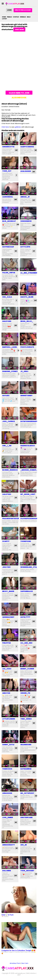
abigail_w (25, 197)
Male (29, 17)
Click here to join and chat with (19, 93)
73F (16, 595)
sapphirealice (27, 591)
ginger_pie (25, 693)
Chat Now (19, 30)
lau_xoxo (7, 669)
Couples (16, 17)
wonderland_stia (29, 567)
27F (35, 325)
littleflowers (9, 719)
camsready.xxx (20, 973)
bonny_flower (27, 669)
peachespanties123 (11, 519)
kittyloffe (25, 247)
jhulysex (6, 567)
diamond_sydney (10, 371)
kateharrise (26, 769)
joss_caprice (9, 421)
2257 (19, 975)
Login (9, 10)
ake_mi (24, 845)
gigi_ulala (7, 297)
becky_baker (8, 591)
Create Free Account (23, 10)
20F (16, 876)
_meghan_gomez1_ (29, 470)
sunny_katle (8, 745)
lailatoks (7, 494)
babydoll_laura (10, 347)
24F (35, 300)
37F (16, 797)
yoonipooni (26, 541)
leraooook (7, 793)
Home (4, 17)
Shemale (23, 17)
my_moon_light (28, 494)
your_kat (7, 171)
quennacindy (8, 617)
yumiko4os (7, 769)
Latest (5, 19)
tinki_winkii (26, 719)
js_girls (24, 371)
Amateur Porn (15, 963)
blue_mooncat (9, 221)
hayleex (6, 396)
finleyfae (7, 643)
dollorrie (7, 871)
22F (34, 200)
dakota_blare (27, 297)
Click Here (5, 127)
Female (9, 17)
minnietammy (26, 396)
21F (34, 251)
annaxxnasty (9, 845)
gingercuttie (8, 147)
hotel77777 (25, 617)
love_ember (8, 817)
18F (36, 150)
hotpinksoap (8, 247)
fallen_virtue (9, 273)
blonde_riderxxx (10, 470)
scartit (6, 541)
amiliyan (6, 693)
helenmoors (26, 745)
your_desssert (27, 871)
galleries (18, 127)
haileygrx (7, 321)
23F (16, 697)
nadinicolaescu (28, 446)
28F (34, 647)
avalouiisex (26, 171)
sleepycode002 (27, 147)
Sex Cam (25, 963)
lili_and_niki (26, 643)
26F (16, 150)
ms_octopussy (27, 793)
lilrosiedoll (8, 197)
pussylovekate (27, 347)
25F (34, 172)
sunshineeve (26, 221)
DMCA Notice (31, 973)
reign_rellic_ (27, 321)
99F (16, 199)
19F (36, 672)
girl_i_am (7, 446)
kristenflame (26, 817)
